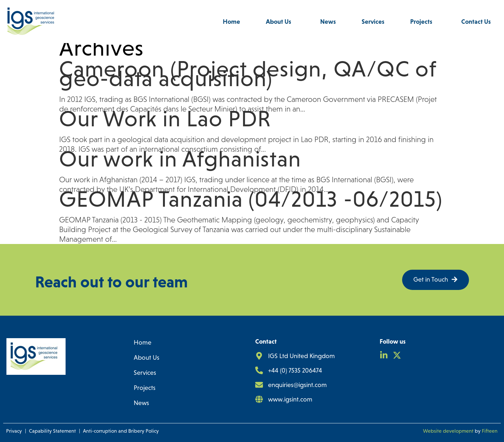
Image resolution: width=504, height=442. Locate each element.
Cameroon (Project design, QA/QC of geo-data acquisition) (248, 74)
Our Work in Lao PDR (165, 119)
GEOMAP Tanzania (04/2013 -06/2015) (251, 199)
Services (373, 22)
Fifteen (490, 431)
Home (231, 22)
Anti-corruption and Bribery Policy (121, 431)
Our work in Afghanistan (180, 159)
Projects (423, 22)
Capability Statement (52, 431)
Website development (448, 431)
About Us (280, 22)
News (328, 22)
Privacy (14, 431)
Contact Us (476, 22)
